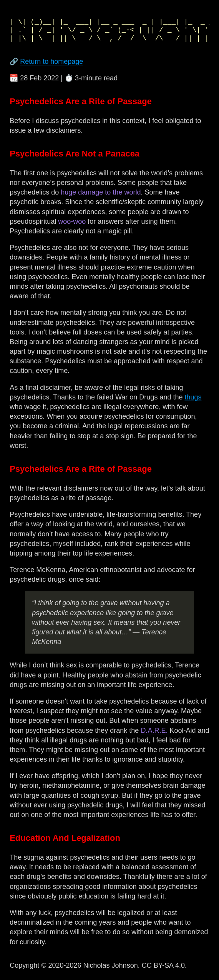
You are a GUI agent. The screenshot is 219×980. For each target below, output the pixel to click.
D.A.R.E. (154, 730)
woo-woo (72, 221)
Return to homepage (51, 62)
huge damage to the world (101, 192)
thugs (193, 397)
